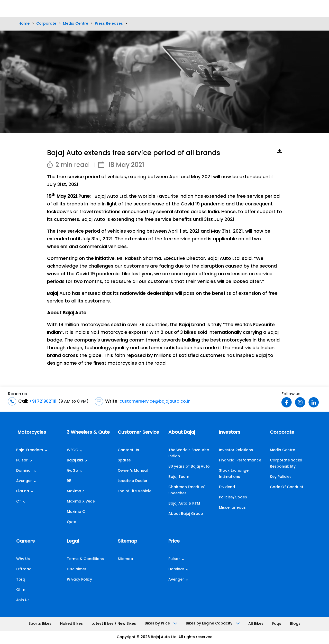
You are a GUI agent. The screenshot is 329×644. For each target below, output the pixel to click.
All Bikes (256, 624)
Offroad (24, 569)
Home (24, 24)
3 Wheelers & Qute (88, 433)
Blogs (295, 624)
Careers (25, 541)
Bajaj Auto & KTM (184, 504)
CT (19, 502)
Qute (71, 522)
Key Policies (281, 477)
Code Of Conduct (287, 487)
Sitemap (127, 541)
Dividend (227, 487)
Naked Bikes (71, 624)
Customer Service (138, 433)
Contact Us (128, 450)
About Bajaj (182, 433)
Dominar (24, 471)
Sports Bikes (40, 624)
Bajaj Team (179, 477)
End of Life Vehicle (135, 491)
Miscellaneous (232, 508)
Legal (73, 541)
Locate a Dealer (133, 481)
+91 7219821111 (42, 402)
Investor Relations (236, 450)
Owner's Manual (133, 471)
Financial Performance (240, 461)
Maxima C (76, 512)
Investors (230, 433)
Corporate (46, 24)
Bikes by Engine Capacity (213, 624)
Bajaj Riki (75, 461)
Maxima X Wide (81, 502)
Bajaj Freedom (30, 450)
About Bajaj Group (186, 514)
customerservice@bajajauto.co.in (154, 402)
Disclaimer (77, 569)
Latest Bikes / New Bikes (114, 624)
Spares (124, 461)
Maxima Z (76, 491)
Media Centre (76, 24)
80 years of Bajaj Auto (189, 467)
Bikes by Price (161, 624)
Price (174, 541)
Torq (21, 580)
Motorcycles (31, 433)
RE (69, 481)
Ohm (21, 590)
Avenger (24, 481)
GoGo (72, 471)
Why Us (23, 559)
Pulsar (22, 461)
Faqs (277, 624)
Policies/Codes (233, 498)
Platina (23, 491)
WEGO (73, 450)
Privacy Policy (79, 580)
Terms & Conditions (85, 559)
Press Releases (109, 24)
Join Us (23, 600)
